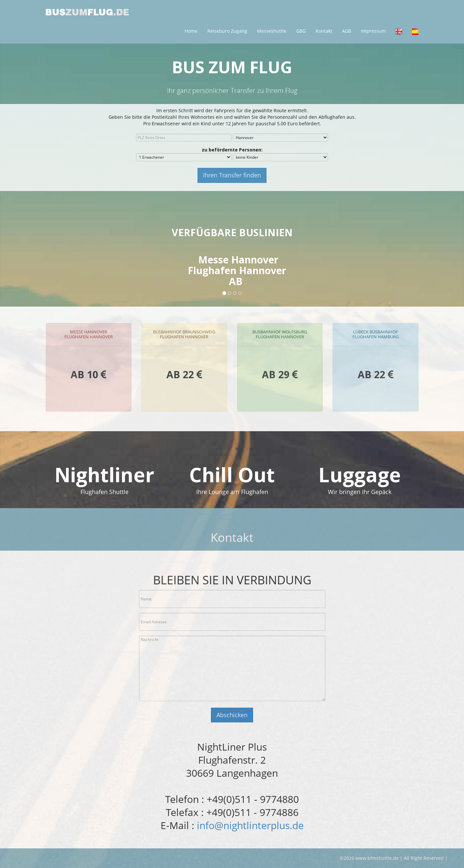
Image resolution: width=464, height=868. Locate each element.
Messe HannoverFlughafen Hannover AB (237, 270)
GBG (301, 31)
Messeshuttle (272, 31)
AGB (347, 31)
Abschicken (232, 715)
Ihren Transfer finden (232, 175)
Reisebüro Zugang (227, 31)
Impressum (373, 31)
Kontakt (324, 31)
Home (191, 31)
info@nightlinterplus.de (250, 825)
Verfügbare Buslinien (232, 232)
